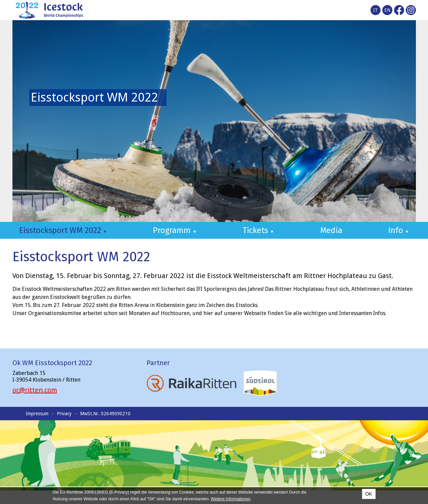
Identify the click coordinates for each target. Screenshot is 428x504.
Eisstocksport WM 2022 (63, 230)
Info (399, 230)
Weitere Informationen (231, 499)
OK (368, 494)
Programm (175, 230)
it (376, 10)
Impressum (37, 414)
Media (331, 230)
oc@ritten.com (35, 390)
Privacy (64, 414)
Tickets (258, 230)
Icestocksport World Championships (49, 10)
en (387, 10)
